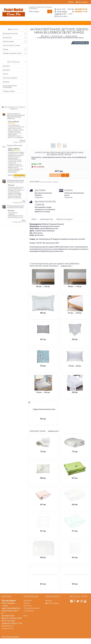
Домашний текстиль (15, 34)
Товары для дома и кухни (15, 53)
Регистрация (82, 2)
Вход (71, 2)
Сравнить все (67, 266)
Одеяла (55, 182)
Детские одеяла (46, 182)
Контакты (6, 66)
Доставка (6, 70)
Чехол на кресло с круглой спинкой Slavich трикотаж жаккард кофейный (16, 116)
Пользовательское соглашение (10, 87)
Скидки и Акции (9, 91)
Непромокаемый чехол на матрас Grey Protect (16, 181)
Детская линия (15, 41)
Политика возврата (10, 78)
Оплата (5, 74)
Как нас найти (62, 16)
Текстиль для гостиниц (11, 45)
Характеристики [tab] (47, 219)
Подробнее (39, 197)
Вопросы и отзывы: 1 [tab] (65, 219)
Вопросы (6, 82)
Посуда (15, 49)
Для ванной (15, 38)
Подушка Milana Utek (15, 145)
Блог (26, 616)
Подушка (49, 7)
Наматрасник (41, 7)
